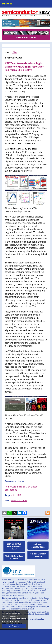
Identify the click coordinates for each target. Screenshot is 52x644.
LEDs (14, 52)
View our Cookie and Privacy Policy (14, 620)
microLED (16, 495)
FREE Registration (26, 37)
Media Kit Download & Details (14, 557)
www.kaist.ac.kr (19, 500)
